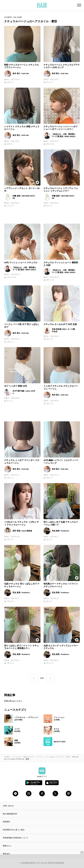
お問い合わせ (8, 806)
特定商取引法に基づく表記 (14, 830)
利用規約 (6, 822)
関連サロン (7, 846)
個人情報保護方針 (10, 814)
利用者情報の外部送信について (15, 838)
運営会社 (6, 854)
